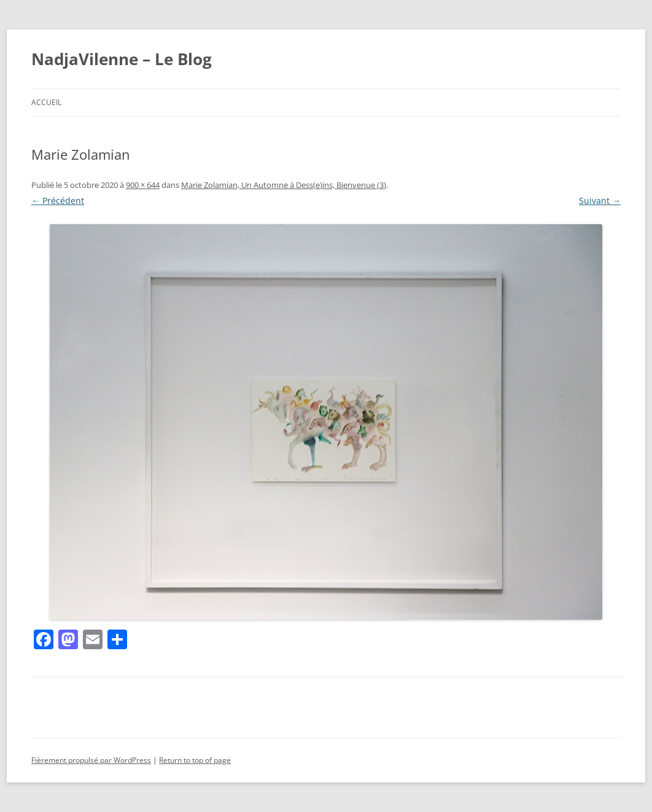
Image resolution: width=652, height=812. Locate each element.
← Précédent (58, 201)
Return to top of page (195, 760)
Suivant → (600, 201)
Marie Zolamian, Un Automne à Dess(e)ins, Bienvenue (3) (284, 185)
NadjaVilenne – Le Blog (122, 59)
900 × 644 (143, 185)
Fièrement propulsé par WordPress (91, 760)
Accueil (46, 102)
